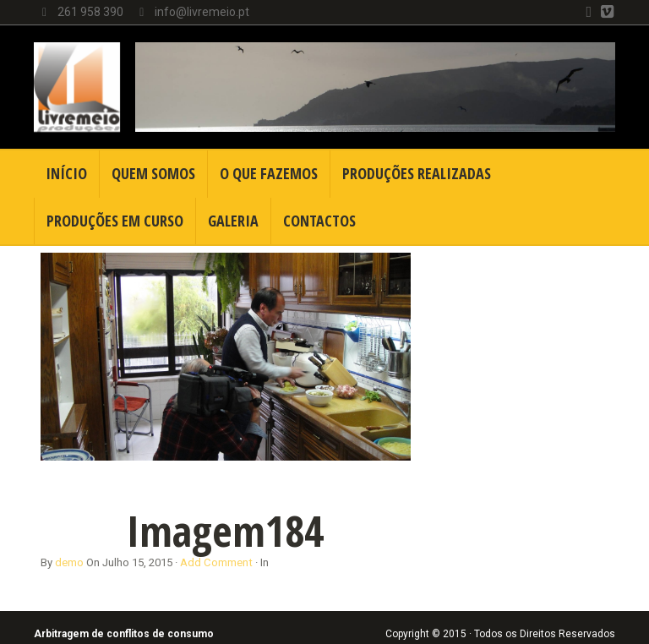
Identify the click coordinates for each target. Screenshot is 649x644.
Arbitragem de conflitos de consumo (124, 634)
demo (69, 562)
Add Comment (216, 562)
